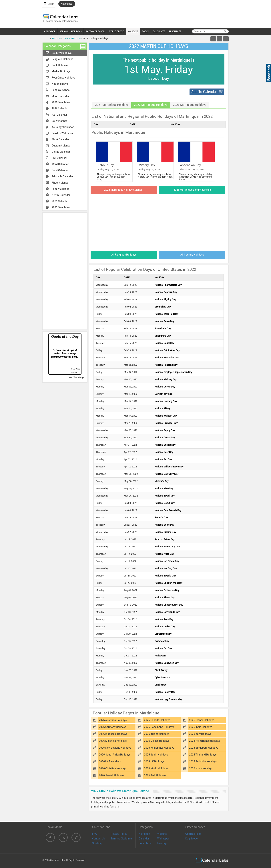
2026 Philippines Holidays (159, 748)
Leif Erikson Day (163, 634)
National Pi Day (163, 408)
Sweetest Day (162, 641)
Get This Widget (77, 377)
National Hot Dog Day (166, 568)
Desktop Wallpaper (62, 133)
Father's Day (161, 518)
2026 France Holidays (202, 720)
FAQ (95, 834)
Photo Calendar (61, 183)
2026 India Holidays (201, 727)
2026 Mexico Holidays (157, 741)
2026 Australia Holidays (113, 720)
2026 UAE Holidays (110, 761)
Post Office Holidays (63, 78)
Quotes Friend (193, 834)
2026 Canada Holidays (157, 720)
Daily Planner (59, 121)
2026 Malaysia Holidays (113, 741)
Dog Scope (191, 839)
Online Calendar (61, 152)
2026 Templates (61, 102)
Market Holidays (61, 71)
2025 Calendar (60, 201)
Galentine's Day (163, 328)
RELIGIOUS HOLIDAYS (71, 31)
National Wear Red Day (167, 314)
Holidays (56, 39)
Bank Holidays (60, 65)
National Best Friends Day (168, 510)
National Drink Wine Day (167, 350)
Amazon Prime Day (165, 539)
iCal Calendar (59, 115)
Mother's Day (162, 481)
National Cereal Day (165, 387)
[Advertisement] (65, 271)
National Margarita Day (167, 358)
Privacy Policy (119, 834)
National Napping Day (166, 401)
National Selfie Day (164, 525)
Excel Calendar (60, 170)
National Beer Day (164, 452)
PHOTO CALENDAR (95, 31)
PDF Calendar (59, 158)
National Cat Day (163, 648)
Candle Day (161, 685)
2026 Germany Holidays (113, 727)
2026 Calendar (60, 108)
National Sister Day (165, 597)
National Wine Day (164, 488)
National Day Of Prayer (167, 474)
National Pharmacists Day (168, 285)
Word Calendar (60, 164)
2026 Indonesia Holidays (113, 734)
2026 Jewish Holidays (112, 775)
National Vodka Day (165, 627)
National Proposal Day (166, 423)
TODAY (146, 31)
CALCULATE (159, 31)
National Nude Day (164, 554)
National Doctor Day (165, 438)
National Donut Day (165, 503)
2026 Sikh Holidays (155, 775)
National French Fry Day (167, 547)
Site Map (97, 843)
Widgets (162, 834)
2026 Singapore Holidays (204, 748)
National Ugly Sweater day (168, 699)
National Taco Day (164, 619)
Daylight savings (163, 394)
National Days (60, 84)
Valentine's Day (163, 336)
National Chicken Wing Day (169, 583)
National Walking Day (166, 379)
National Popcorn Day (166, 292)
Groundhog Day (163, 307)
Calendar (144, 839)
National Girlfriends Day (167, 590)
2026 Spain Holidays (156, 755)
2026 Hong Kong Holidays (159, 727)
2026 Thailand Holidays (203, 755)
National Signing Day (165, 299)
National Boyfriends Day (167, 612)
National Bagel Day (164, 343)
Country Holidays (72, 39)
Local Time (145, 843)
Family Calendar (61, 189)
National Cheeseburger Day (169, 605)
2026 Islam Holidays (201, 768)
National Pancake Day (166, 365)
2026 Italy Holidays (200, 734)
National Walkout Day (166, 416)
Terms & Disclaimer (122, 839)
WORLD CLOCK (116, 31)
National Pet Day (163, 459)
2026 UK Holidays (154, 761)
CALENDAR (50, 31)
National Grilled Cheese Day (169, 467)
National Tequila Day (165, 576)
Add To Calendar (204, 92)
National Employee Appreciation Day (173, 372)
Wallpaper (163, 839)
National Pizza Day (164, 321)
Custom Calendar (62, 146)
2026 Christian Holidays (113, 768)
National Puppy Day (165, 430)
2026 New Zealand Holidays (115, 748)
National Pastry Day (165, 692)
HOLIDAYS (133, 31)
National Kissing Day (165, 532)
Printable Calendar (62, 176)
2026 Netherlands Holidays (205, 741)
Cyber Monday (162, 677)
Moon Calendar (60, 96)
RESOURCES (175, 31)
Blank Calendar (60, 139)
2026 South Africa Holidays (115, 755)
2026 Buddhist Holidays (203, 761)
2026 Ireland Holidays (157, 734)
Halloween (160, 656)
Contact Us (98, 839)
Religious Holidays (62, 59)
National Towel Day (165, 496)
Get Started (67, 4)
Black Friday (161, 670)
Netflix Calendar (61, 195)
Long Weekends (61, 90)
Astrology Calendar (63, 127)
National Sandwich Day (167, 663)
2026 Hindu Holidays (156, 768)
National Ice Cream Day (167, 561)
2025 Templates (61, 207)
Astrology (144, 834)
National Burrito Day (165, 445)
